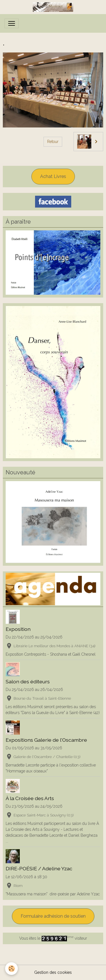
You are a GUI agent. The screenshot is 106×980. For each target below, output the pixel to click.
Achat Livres (53, 176)
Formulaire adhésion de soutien (53, 916)
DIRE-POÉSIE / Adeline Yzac (39, 868)
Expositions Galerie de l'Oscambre (46, 740)
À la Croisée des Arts (30, 798)
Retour (53, 142)
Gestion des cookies (53, 972)
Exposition (18, 629)
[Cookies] (11, 969)
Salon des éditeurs (28, 681)
